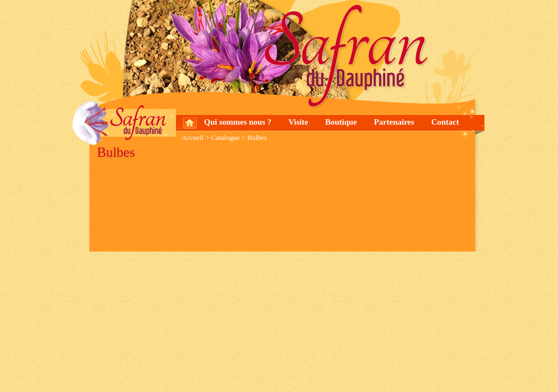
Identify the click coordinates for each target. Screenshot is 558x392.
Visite (298, 122)
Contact (445, 122)
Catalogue (225, 137)
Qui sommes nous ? (238, 122)
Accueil (192, 137)
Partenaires (394, 122)
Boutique (341, 122)
